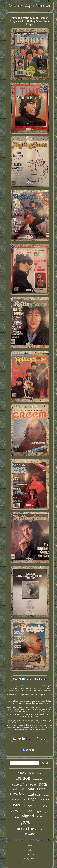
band (31, 773)
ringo (32, 799)
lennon (23, 778)
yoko (15, 810)
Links (30, 850)
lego (17, 817)
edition (31, 811)
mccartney (26, 828)
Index (30, 846)
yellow (30, 834)
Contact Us (30, 854)
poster (31, 789)
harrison (42, 789)
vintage (34, 794)
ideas (33, 785)
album (39, 773)
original (31, 805)
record (36, 824)
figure (40, 811)
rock (23, 800)
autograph (38, 779)
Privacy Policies (30, 859)
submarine (20, 785)
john (26, 822)
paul (43, 784)
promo (46, 795)
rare (17, 805)
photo (41, 816)
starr (23, 812)
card (15, 789)
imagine (44, 799)
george (15, 799)
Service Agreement (30, 863)
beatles (17, 794)
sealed (44, 806)
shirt (42, 830)
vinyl (22, 772)
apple (22, 789)
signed (28, 816)
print (47, 812)
